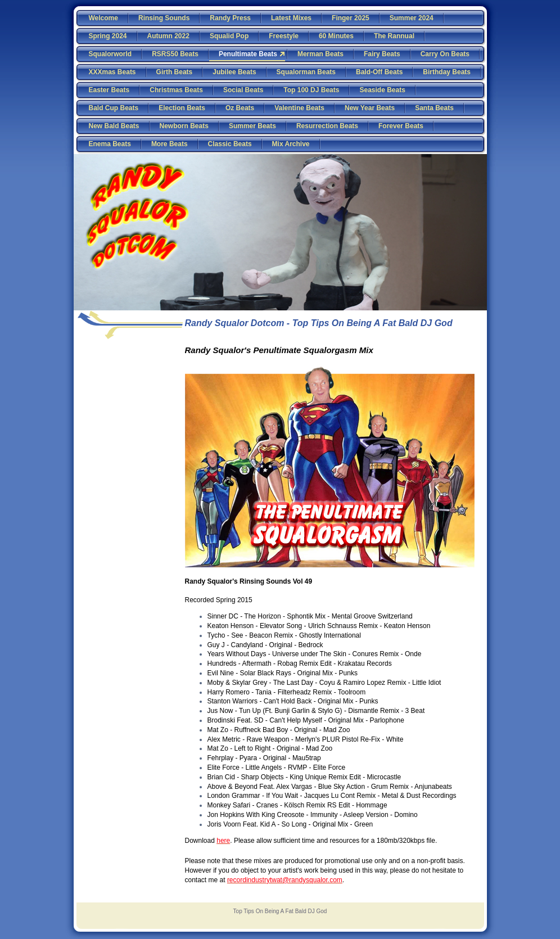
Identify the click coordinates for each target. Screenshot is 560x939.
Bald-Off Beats (379, 72)
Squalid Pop (229, 36)
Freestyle (284, 36)
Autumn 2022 (168, 36)
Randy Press (230, 18)
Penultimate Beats (248, 54)
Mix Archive (291, 144)
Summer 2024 (412, 18)
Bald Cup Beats (114, 108)
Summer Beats (252, 126)
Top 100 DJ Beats (311, 90)
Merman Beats (320, 54)
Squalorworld (110, 54)
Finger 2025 (351, 18)
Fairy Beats (382, 54)
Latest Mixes (291, 18)
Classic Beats (230, 144)
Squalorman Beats (306, 72)
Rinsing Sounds (164, 18)
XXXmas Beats (112, 72)
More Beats (170, 144)
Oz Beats (240, 108)
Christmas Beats (176, 90)
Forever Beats (401, 126)
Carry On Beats (445, 54)
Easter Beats (109, 90)
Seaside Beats (382, 90)
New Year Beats (370, 108)
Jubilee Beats (234, 72)
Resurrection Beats (327, 126)
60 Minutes (336, 36)
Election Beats (182, 108)
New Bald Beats (114, 126)
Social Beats (243, 90)
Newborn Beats (184, 126)
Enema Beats (110, 144)
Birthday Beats (447, 72)
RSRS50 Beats (175, 54)
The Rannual (394, 36)
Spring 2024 (108, 36)
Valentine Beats (299, 108)
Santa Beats (434, 108)
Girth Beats (175, 72)
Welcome (103, 18)
